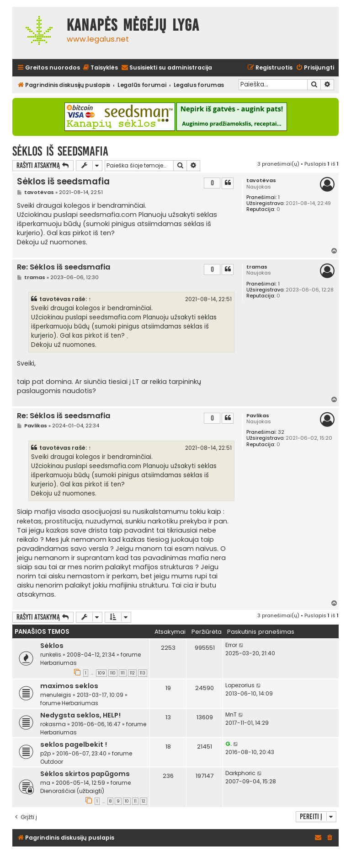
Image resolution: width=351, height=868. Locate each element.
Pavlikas (258, 416)
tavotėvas (261, 181)
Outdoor (52, 762)
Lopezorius (240, 685)
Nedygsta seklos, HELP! (80, 715)
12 (144, 801)
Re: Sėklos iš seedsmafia (64, 267)
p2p (45, 753)
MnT (231, 714)
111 (123, 673)
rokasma (53, 724)
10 (127, 801)
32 (281, 432)
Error (231, 645)
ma (45, 783)
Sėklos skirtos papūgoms (85, 774)
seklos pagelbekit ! (74, 744)
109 (101, 673)
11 (135, 801)
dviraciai (127, 338)
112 (132, 673)
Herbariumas (58, 663)
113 (143, 673)
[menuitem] (100, 68)
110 (113, 673)
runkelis (51, 655)
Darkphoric (240, 773)
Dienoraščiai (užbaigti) (72, 791)
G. (229, 744)
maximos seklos (69, 686)
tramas (257, 267)
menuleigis (56, 695)
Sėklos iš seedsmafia (60, 151)
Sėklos (52, 646)
